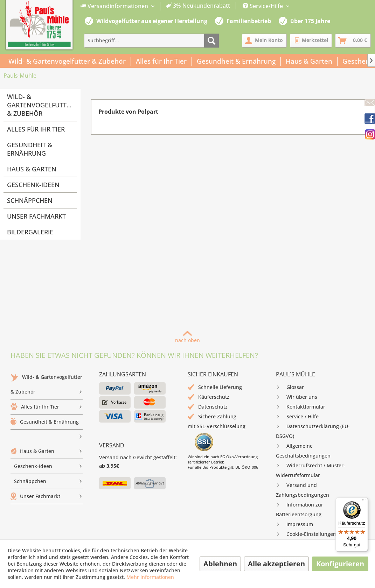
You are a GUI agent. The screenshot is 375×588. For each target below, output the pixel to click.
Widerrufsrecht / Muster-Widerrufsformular (311, 470)
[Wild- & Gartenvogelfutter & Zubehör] (67, 61)
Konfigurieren (340, 564)
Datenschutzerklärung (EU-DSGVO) (313, 430)
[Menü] (364, 502)
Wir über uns (297, 397)
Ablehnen (220, 564)
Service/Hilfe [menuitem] (263, 6)
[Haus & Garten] (309, 61)
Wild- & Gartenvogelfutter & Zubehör (40, 105)
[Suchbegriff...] (152, 41)
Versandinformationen (115, 6)
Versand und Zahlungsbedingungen (303, 489)
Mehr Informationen (150, 577)
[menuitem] (155, 6)
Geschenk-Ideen (33, 185)
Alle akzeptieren (276, 564)
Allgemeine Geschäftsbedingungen (303, 450)
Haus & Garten (32, 169)
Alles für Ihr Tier (36, 129)
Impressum (294, 524)
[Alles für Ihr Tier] (161, 61)
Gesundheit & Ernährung (30, 149)
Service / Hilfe (297, 417)
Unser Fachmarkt (36, 216)
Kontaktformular (301, 407)
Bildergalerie (30, 232)
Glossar (290, 387)
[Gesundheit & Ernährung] (236, 61)
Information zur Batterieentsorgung (300, 509)
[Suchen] (211, 41)
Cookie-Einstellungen (306, 534)
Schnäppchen (30, 200)
